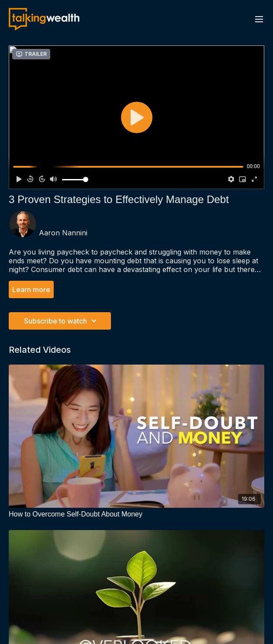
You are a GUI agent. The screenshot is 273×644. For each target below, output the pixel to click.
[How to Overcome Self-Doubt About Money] (136, 514)
